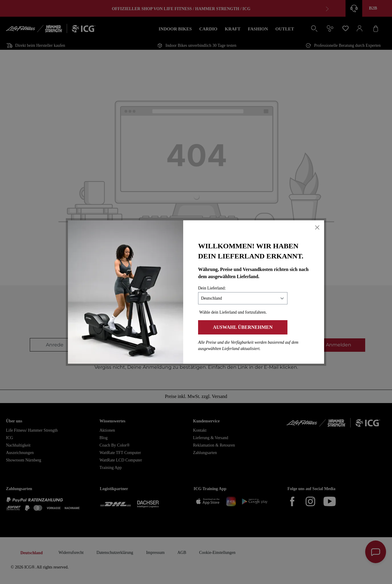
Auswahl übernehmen (243, 327)
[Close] (317, 227)
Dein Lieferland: (212, 288)
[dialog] (196, 292)
